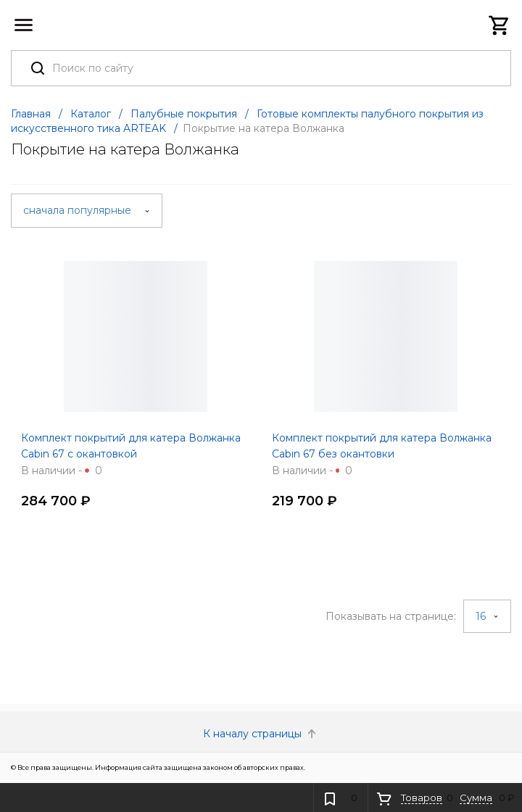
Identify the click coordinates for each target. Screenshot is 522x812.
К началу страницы (261, 734)
